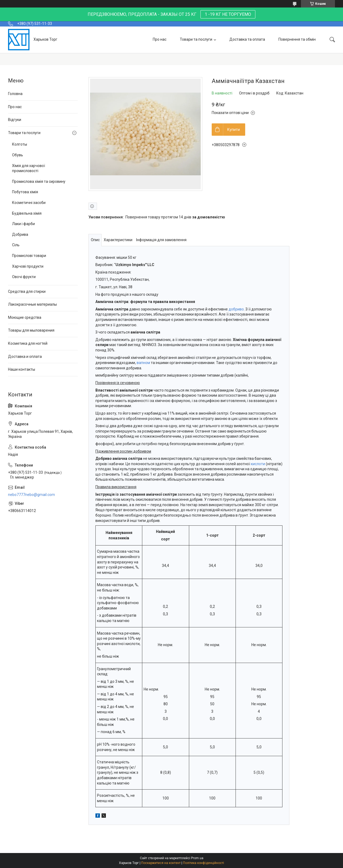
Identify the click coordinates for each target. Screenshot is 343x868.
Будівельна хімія (27, 213)
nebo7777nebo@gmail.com (31, 495)
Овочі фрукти (24, 277)
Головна (15, 94)
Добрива (20, 234)
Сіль (16, 245)
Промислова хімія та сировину (39, 181)
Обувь (18, 155)
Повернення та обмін (297, 39)
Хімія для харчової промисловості (29, 168)
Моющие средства (25, 317)
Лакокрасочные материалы (32, 304)
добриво (236, 309)
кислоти (258, 464)
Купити (234, 130)
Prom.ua (197, 858)
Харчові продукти (28, 266)
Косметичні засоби (29, 203)
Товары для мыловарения (31, 330)
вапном (143, 363)
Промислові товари (29, 256)
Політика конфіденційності (204, 863)
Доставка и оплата (25, 357)
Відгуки (15, 120)
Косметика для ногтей (28, 343)
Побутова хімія (25, 192)
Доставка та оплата (247, 39)
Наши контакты (22, 369)
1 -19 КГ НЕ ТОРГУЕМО (228, 14)
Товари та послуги (196, 39)
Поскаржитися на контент (161, 863)
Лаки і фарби (23, 224)
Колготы (20, 144)
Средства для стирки (27, 291)
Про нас (160, 39)
